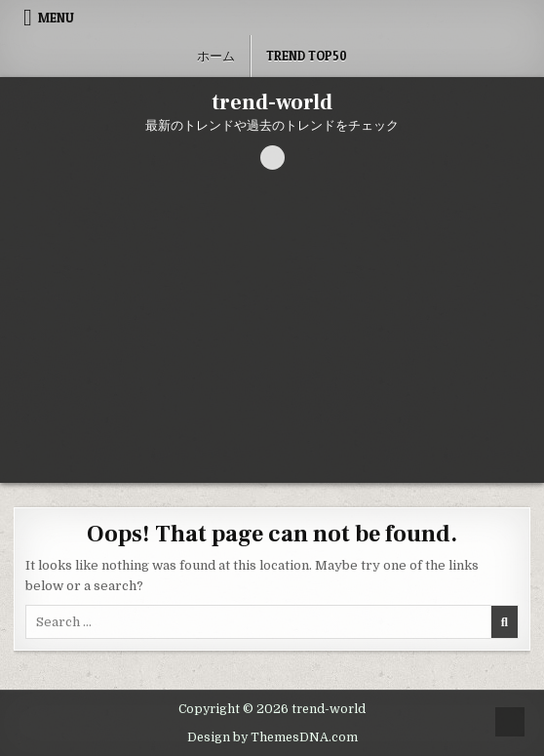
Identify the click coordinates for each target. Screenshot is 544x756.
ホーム (216, 56)
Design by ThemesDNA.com (272, 737)
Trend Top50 (307, 56)
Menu (56, 18)
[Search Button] (272, 158)
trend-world (272, 102)
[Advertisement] (272, 337)
